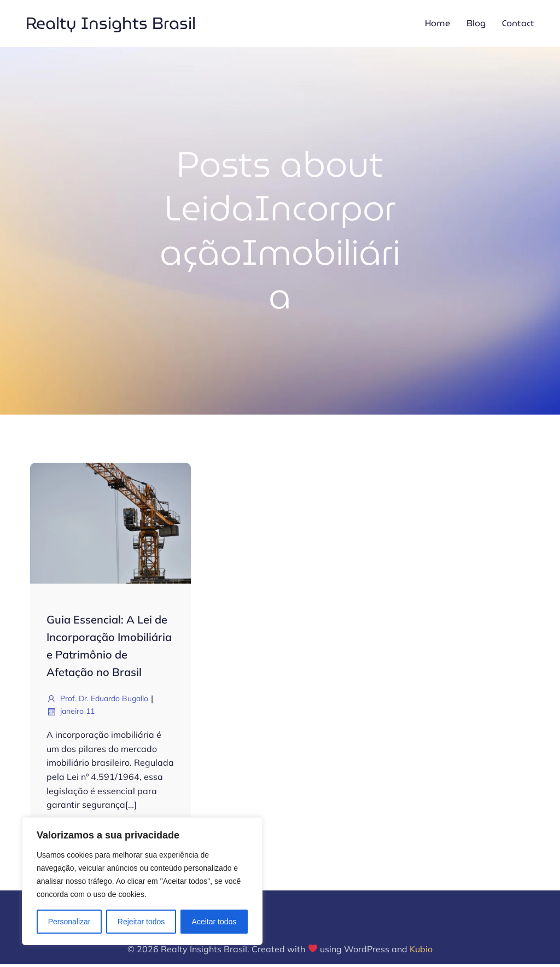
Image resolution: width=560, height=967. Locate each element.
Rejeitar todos (141, 922)
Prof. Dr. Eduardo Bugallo (97, 701)
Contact (518, 24)
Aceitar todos (214, 922)
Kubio (421, 951)
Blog (476, 24)
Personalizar (69, 922)
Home (437, 24)
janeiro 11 (71, 714)
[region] (142, 881)
